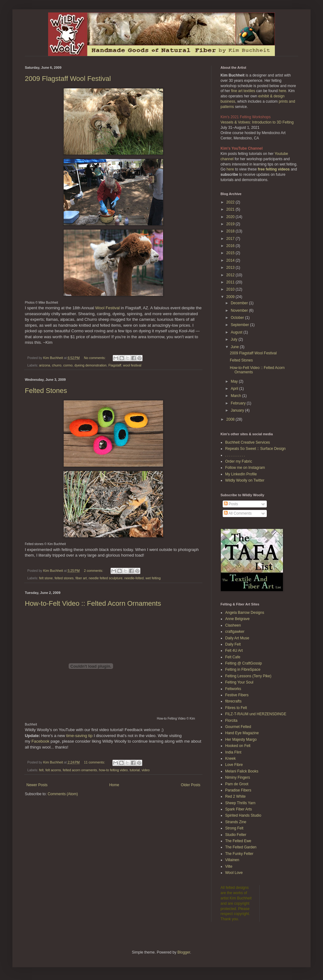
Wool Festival (108, 308)
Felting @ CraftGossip (243, 663)
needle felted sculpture (106, 578)
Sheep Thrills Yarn (240, 803)
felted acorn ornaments (80, 770)
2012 (231, 275)
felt (41, 770)
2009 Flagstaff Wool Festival (68, 79)
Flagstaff (115, 365)
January (238, 410)
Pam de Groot (237, 784)
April (235, 389)
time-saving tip (79, 736)
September (240, 325)
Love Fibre (234, 765)
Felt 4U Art (234, 651)
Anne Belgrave (237, 619)
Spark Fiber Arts (239, 809)
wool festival (132, 365)
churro (57, 365)
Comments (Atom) (63, 794)
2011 (231, 282)
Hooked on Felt (238, 746)
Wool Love (234, 873)
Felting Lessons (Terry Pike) (248, 676)
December (240, 303)
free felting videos (274, 169)
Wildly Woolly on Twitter (245, 480)
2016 (231, 246)
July (235, 339)
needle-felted (134, 578)
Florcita (231, 721)
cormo (68, 365)
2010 (231, 289)
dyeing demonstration (91, 365)
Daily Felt (233, 644)
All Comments (238, 513)
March (237, 396)
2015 (231, 253)
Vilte (229, 866)
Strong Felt (234, 828)
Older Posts (191, 785)
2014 (231, 260)
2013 (231, 268)
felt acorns (53, 770)
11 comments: (95, 762)
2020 (231, 217)
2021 (231, 209)
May (235, 381)
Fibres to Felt (236, 708)
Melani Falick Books (242, 771)
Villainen (232, 860)
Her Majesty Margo (241, 740)
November (240, 310)
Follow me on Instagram (245, 468)
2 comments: (94, 571)
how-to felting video (113, 770)
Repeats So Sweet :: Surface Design (255, 449)
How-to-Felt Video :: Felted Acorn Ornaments (93, 603)
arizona (45, 365)
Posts (231, 504)
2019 (231, 224)
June (235, 347)
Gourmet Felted (238, 727)
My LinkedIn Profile (241, 474)
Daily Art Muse (237, 638)
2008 (231, 419)
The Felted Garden (241, 847)
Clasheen (233, 625)
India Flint (233, 752)
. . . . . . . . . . (235, 455)
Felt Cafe (233, 657)
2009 (231, 297)
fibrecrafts (233, 701)
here (282, 91)
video (146, 770)
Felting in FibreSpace (243, 670)
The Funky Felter (239, 854)
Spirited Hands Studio (243, 815)
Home (114, 785)
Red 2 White (235, 796)
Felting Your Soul (239, 682)
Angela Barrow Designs (245, 613)
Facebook (40, 741)
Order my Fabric (239, 461)
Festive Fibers (237, 695)
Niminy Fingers (238, 777)
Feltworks (233, 689)
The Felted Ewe (238, 841)
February (239, 403)
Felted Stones (46, 391)
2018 (231, 231)
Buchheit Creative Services (248, 442)
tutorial (135, 770)
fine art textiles (243, 91)
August (237, 332)
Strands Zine (236, 822)
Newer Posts (37, 785)
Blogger (184, 952)
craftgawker (235, 632)
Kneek (230, 758)
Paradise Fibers (238, 790)
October (238, 318)
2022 (231, 202)
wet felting (153, 578)
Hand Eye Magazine (242, 733)
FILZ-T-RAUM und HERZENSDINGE (256, 714)
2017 (231, 239)
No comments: (95, 358)
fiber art (81, 578)
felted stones (64, 578)
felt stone (46, 578)
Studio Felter (236, 835)
